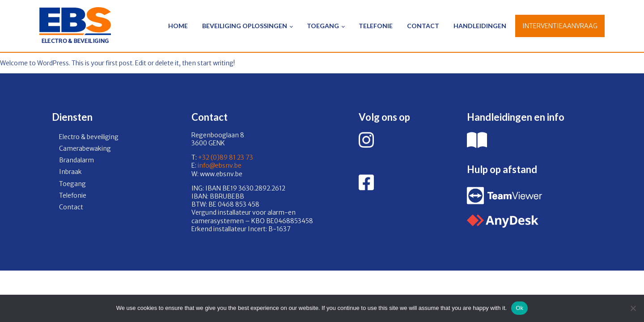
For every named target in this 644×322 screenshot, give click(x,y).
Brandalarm (76, 160)
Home (178, 26)
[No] (633, 308)
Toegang (323, 26)
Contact (423, 26)
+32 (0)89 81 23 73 (226, 157)
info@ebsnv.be (219, 165)
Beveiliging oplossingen (245, 26)
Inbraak (70, 172)
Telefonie (376, 26)
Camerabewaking (85, 148)
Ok (519, 308)
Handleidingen (480, 26)
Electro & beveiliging (89, 137)
